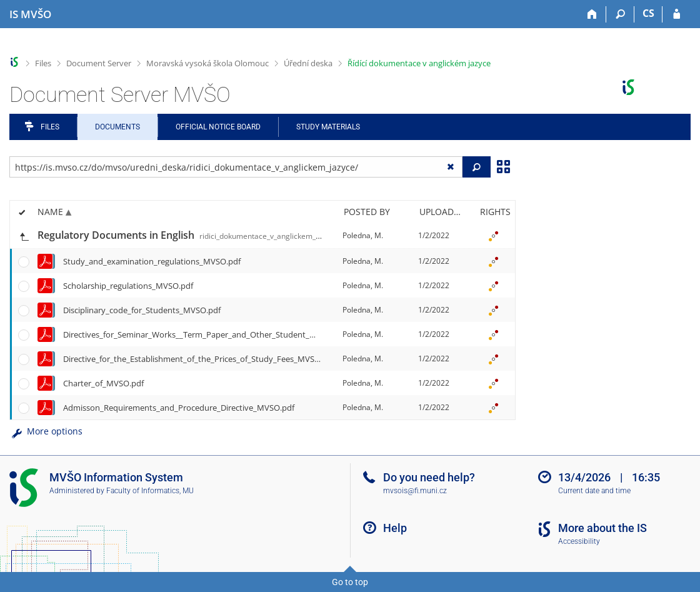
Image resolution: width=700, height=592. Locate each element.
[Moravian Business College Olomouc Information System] (30, 14)
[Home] (592, 14)
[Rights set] (493, 236)
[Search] (620, 14)
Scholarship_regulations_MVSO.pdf (128, 286)
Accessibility (579, 541)
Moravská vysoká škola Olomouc (207, 63)
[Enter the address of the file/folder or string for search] (236, 167)
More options (46, 431)
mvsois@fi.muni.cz (415, 491)
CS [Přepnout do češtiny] (648, 13)
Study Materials (328, 127)
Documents (117, 127)
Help (395, 528)
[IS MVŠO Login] (677, 14)
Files (43, 63)
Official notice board (218, 127)
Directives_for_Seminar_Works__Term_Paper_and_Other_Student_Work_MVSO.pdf (217, 334)
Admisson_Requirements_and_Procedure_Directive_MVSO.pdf (179, 408)
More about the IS (602, 528)
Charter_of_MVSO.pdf (103, 383)
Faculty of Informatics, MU (150, 491)
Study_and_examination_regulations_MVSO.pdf (152, 261)
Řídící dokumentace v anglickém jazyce (419, 63)
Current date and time (594, 491)
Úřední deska (308, 63)
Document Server (99, 63)
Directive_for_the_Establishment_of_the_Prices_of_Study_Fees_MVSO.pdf (199, 359)
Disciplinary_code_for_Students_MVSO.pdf (142, 310)
